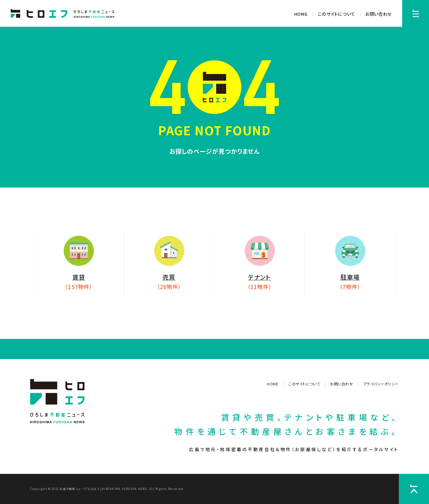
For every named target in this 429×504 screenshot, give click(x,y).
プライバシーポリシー (381, 384)
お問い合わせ (379, 14)
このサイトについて (336, 14)
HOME (301, 14)
